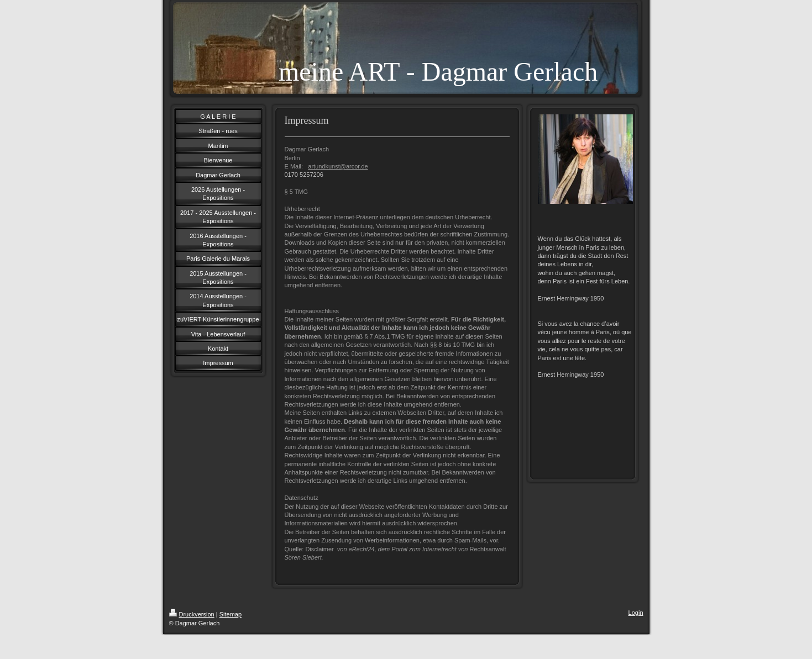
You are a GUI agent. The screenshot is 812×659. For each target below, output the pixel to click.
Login (636, 613)
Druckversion (192, 614)
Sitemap (230, 614)
